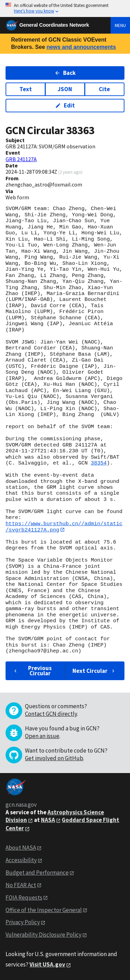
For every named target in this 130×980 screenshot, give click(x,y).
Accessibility (21, 860)
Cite (104, 89)
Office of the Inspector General (44, 910)
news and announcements (81, 47)
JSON (65, 89)
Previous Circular (32, 671)
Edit (65, 105)
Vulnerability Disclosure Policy (44, 935)
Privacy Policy (23, 922)
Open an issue (42, 736)
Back (65, 73)
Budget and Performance (37, 873)
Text (26, 89)
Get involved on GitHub (54, 758)
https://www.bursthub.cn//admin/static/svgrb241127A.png (64, 527)
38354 (99, 463)
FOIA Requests (24, 897)
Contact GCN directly (51, 714)
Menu (120, 25)
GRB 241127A (21, 159)
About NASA (21, 848)
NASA (48, 820)
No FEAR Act (21, 885)
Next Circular (94, 671)
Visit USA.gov (47, 965)
